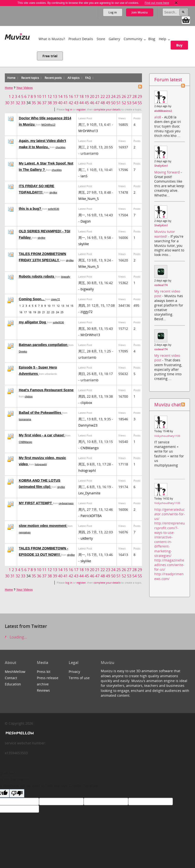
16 (71, 96)
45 (87, 103)
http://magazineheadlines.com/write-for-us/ (169, 565)
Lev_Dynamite (89, 493)
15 (66, 96)
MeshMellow (15, 672)
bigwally (66, 277)
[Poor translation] (17, 793)
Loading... (16, 637)
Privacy (74, 672)
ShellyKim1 (161, 166)
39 (55, 103)
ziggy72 (56, 299)
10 (39, 96)
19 (87, 96)
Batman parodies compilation (44, 345)
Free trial (50, 56)
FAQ (88, 78)
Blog (152, 39)
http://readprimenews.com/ (169, 576)
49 (108, 103)
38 (50, 103)
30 (7, 103)
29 (140, 96)
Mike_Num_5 (89, 199)
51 (119, 103)
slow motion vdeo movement (43, 526)
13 (55, 96)
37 (44, 103)
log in (69, 109)
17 (76, 96)
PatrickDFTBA (91, 516)
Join (140, 12)
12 (50, 96)
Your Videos (24, 88)
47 (97, 103)
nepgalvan (25, 532)
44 (81, 103)
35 (34, 103)
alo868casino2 (163, 111)
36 (39, 103)
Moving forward (168, 172)
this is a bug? (30, 209)
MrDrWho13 (48, 125)
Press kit (44, 672)
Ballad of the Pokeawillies (40, 413)
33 (23, 103)
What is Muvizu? (52, 39)
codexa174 (161, 285)
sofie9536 (54, 209)
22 (103, 96)
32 (18, 103)
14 (60, 96)
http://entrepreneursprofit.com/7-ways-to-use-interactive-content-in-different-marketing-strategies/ (170, 539)
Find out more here (157, 3)
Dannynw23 (88, 425)
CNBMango (25, 442)
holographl (41, 464)
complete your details (107, 109)
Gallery (114, 39)
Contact (11, 678)
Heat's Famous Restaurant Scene (46, 390)
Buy (179, 45)
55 (140, 103)
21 (97, 96)
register (81, 109)
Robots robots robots (37, 276)
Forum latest (168, 80)
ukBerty (87, 538)
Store (101, 39)
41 (66, 103)
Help (163, 39)
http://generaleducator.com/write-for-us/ (170, 514)
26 (124, 96)
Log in (113, 12)
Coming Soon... (32, 299)
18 (81, 96)
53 (129, 103)
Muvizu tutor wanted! (165, 234)
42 (71, 103)
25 (119, 96)
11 (44, 96)
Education (13, 684)
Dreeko (23, 351)
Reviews (43, 690)
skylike (53, 192)
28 (134, 96)
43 (76, 103)
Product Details (81, 39)
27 (129, 96)
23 (108, 96)
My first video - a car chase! (42, 435)
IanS (84, 176)
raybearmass (66, 503)
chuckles (60, 147)
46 (92, 103)
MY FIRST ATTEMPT (36, 503)
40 (60, 103)
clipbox (29, 396)
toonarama (25, 419)
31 (13, 103)
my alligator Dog (33, 322)
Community (133, 39)
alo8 (158, 117)
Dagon (86, 221)
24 (113, 96)
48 (103, 103)
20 (92, 96)
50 (113, 103)
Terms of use (79, 678)
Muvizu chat (168, 405)
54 (134, 103)
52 (124, 103)
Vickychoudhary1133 (167, 436)
